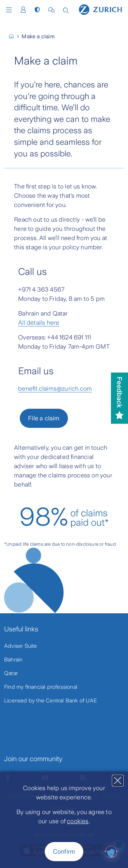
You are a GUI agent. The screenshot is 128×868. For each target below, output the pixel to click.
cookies (78, 821)
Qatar (11, 673)
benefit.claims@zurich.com (55, 389)
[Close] (118, 781)
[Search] (66, 10)
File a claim (44, 418)
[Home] (101, 9)
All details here (39, 323)
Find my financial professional (41, 687)
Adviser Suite (21, 646)
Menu (9, 10)
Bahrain (13, 660)
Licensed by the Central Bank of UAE (51, 701)
